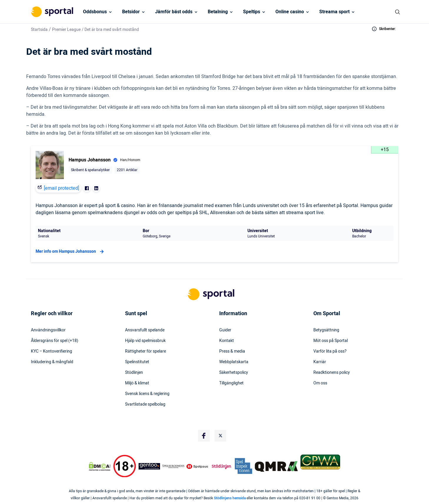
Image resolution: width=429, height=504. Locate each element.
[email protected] (61, 188)
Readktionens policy (332, 373)
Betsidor (131, 12)
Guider (225, 330)
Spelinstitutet (137, 362)
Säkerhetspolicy (234, 373)
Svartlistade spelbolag (145, 404)
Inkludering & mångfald (52, 362)
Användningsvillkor (48, 330)
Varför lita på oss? (330, 351)
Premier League (66, 30)
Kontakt (227, 341)
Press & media (232, 351)
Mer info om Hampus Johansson (70, 252)
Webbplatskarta (234, 362)
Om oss (320, 383)
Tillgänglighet (231, 383)
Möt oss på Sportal (331, 341)
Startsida (39, 30)
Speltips (252, 12)
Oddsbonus (95, 12)
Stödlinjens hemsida (230, 498)
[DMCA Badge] (99, 466)
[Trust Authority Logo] (149, 466)
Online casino (290, 12)
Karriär (320, 362)
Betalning (218, 12)
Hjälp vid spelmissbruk (145, 341)
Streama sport (334, 12)
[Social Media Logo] (204, 436)
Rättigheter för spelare (146, 351)
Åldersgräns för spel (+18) (55, 341)
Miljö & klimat (137, 383)
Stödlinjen (134, 373)
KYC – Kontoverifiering (51, 351)
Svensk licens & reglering (147, 394)
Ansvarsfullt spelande (145, 330)
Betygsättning (326, 330)
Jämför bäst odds (174, 12)
